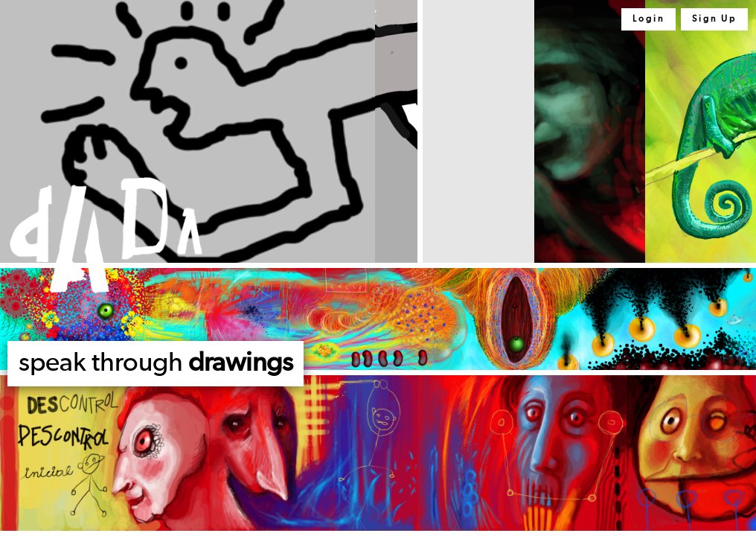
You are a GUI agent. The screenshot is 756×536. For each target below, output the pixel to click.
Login (648, 19)
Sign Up (714, 19)
